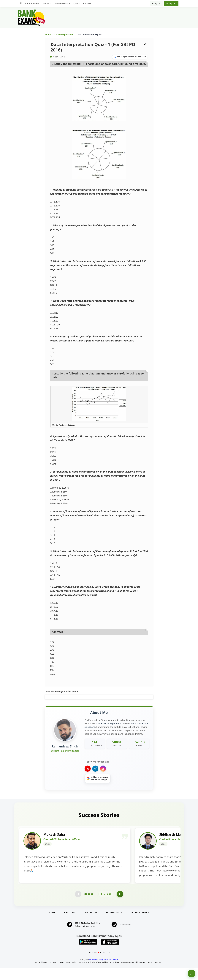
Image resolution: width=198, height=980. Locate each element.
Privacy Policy (140, 924)
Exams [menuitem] (46, 3)
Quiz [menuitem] (76, 3)
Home (48, 35)
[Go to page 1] (86, 906)
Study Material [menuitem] (61, 3)
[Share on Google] (130, 57)
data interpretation (61, 691)
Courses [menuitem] (87, 3)
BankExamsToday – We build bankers (104, 971)
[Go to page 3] (92, 906)
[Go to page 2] (89, 906)
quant (75, 691)
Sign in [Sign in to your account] (156, 3)
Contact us (91, 924)
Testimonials (114, 924)
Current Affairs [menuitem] (32, 3)
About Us (70, 924)
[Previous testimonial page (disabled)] (78, 906)
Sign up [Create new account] (171, 3)
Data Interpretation (64, 35)
